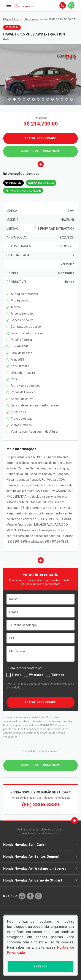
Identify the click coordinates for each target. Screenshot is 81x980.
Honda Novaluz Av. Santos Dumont (40, 857)
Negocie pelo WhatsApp (41, 151)
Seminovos (31, 19)
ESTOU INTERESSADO (41, 702)
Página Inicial (11, 19)
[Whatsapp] (71, 5)
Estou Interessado (41, 138)
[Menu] (9, 5)
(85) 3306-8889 (41, 805)
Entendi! (41, 966)
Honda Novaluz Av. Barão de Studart (40, 880)
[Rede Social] (22, 896)
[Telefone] (63, 5)
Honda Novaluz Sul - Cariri (40, 845)
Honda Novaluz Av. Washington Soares (40, 868)
